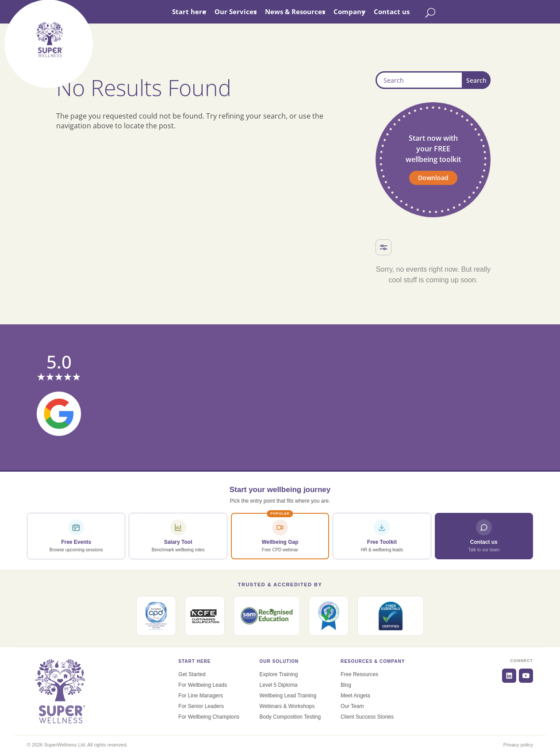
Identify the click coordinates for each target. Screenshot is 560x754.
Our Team (352, 706)
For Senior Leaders (201, 706)
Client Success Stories (367, 717)
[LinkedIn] (509, 676)
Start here (207, 12)
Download (433, 178)
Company (368, 12)
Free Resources (359, 674)
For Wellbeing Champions (209, 717)
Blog (346, 685)
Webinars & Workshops (287, 706)
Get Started (192, 674)
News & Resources (313, 12)
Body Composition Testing (290, 717)
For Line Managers (201, 696)
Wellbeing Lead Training (288, 696)
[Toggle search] (449, 13)
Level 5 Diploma (279, 685)
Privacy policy (518, 745)
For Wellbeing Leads (203, 685)
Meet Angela (355, 696)
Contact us (410, 12)
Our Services (254, 12)
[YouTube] (526, 676)
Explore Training (279, 674)
